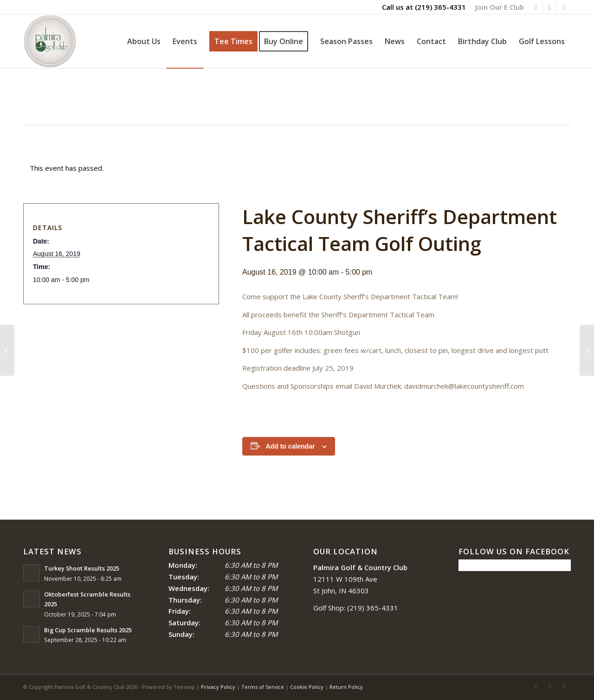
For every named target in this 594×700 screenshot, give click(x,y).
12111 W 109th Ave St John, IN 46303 (360, 579)
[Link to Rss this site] (550, 7)
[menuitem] (497, 7)
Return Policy (346, 687)
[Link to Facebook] (536, 7)
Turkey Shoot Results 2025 (82, 568)
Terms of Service (263, 687)
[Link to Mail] (564, 7)
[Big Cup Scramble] (587, 350)
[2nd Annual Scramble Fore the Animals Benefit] (7, 350)
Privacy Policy (218, 687)
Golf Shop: (329, 608)
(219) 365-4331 (440, 7)
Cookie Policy (307, 687)
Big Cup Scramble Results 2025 (88, 630)
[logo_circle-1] (50, 41)
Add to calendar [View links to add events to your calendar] (291, 446)
